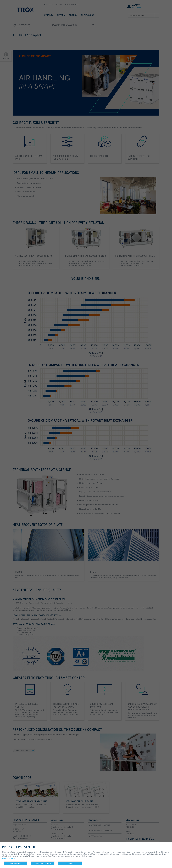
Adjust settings (16, 863)
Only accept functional (43, 863)
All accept (70, 863)
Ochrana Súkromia (9, 858)
